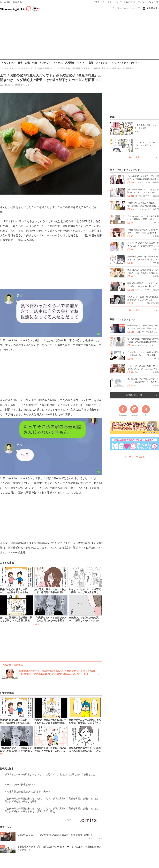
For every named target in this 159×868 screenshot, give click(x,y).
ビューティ (119, 2)
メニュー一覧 (153, 2)
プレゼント (142, 2)
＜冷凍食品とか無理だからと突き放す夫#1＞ (28, 791)
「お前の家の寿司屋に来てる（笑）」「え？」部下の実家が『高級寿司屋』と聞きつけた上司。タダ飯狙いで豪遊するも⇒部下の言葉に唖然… (51, 810)
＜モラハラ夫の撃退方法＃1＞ (20, 784)
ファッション (103, 63)
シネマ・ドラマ (120, 63)
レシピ (111, 2)
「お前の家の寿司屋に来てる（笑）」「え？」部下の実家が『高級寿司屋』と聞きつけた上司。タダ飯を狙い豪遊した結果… (51, 800)
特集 (112, 117)
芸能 (91, 63)
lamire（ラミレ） (22, 85)
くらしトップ (8, 63)
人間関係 (70, 63)
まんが (128, 2)
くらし (104, 2)
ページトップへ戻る (134, 457)
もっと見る (134, 157)
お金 (27, 63)
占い (134, 2)
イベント (82, 63)
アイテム (58, 63)
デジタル (135, 63)
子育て (97, 2)
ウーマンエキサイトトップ (126, 8)
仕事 (20, 63)
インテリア (45, 63)
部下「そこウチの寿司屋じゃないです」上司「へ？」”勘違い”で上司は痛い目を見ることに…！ (50, 776)
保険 (35, 63)
